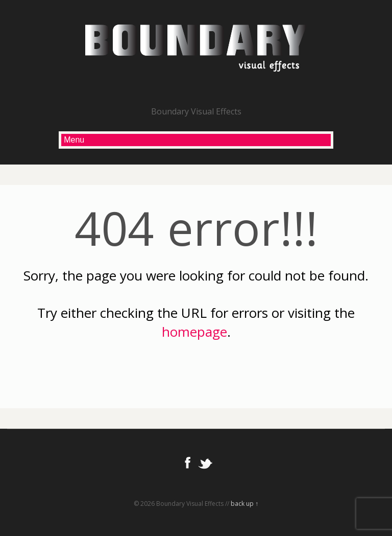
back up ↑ (244, 504)
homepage (194, 332)
